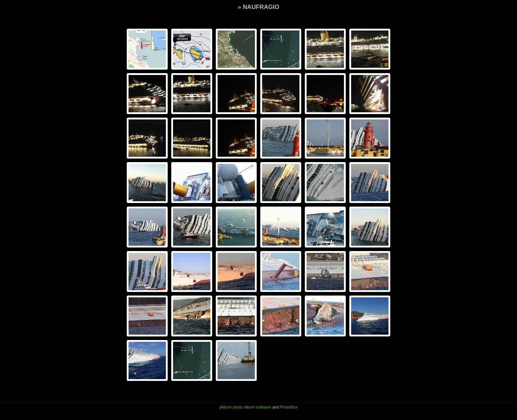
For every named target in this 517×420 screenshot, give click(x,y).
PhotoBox (289, 407)
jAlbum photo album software (245, 407)
